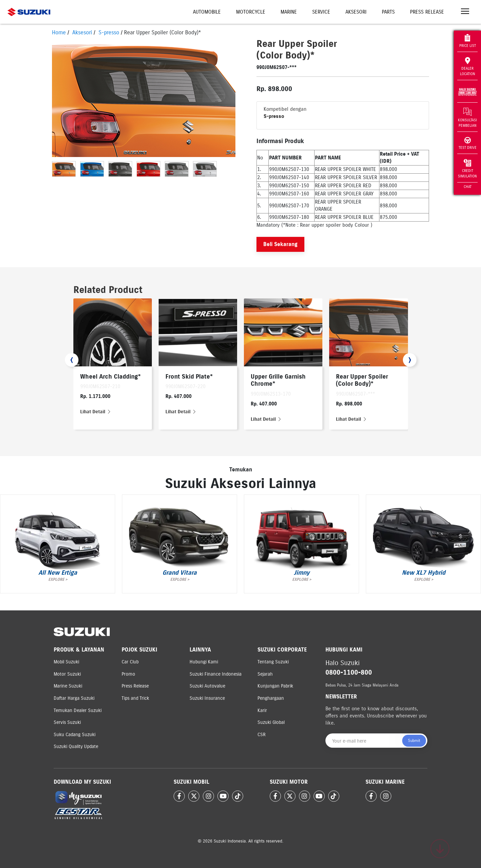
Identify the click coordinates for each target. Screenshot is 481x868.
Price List (468, 41)
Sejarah (265, 674)
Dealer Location (468, 66)
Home (59, 32)
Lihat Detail (96, 412)
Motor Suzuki (67, 674)
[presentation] (72, 360)
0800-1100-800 (349, 672)
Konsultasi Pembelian (467, 118)
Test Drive (468, 143)
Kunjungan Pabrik (275, 686)
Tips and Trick (135, 698)
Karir (262, 710)
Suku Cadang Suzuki (75, 735)
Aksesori (356, 12)
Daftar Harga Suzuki (74, 698)
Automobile (207, 12)
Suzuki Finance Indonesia (216, 674)
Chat (468, 187)
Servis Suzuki (67, 722)
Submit (414, 740)
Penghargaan (271, 698)
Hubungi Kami (204, 662)
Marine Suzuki (68, 686)
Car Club (130, 662)
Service (321, 12)
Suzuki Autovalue (207, 686)
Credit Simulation (467, 169)
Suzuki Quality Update (76, 747)
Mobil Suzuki (66, 662)
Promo (128, 674)
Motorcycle (251, 12)
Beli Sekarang (280, 244)
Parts (388, 12)
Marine (289, 12)
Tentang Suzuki (273, 662)
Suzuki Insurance (207, 698)
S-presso (109, 32)
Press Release (427, 12)
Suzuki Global (271, 722)
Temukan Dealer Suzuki (78, 710)
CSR (262, 735)
